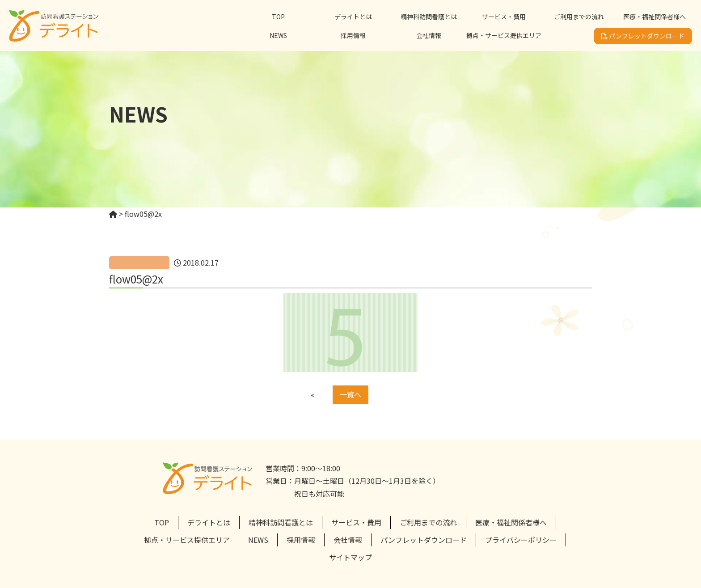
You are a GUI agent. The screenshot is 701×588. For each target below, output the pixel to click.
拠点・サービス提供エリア (504, 35)
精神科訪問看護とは (429, 17)
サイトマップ (350, 557)
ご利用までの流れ (579, 17)
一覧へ (350, 394)
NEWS (278, 35)
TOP (278, 17)
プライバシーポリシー (521, 540)
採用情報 (353, 35)
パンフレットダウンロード (643, 36)
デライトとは (353, 17)
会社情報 (429, 35)
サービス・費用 (504, 17)
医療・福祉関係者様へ (655, 17)
